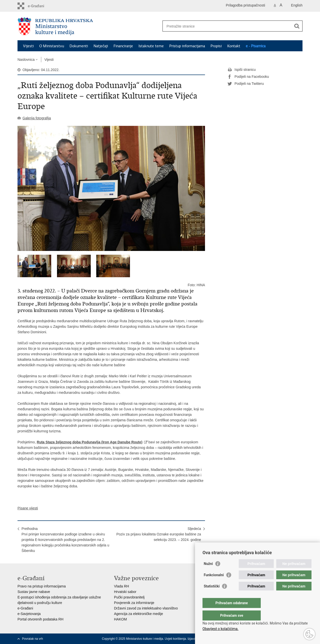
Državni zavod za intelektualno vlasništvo (146, 608)
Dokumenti (79, 46)
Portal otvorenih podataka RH (40, 619)
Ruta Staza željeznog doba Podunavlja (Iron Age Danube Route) (90, 442)
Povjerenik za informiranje (134, 603)
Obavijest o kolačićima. (220, 629)
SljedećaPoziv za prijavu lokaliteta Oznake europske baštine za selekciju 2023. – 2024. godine (159, 534)
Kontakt (234, 46)
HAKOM (120, 619)
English (297, 5)
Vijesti (28, 46)
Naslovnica (26, 60)
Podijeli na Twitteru (246, 84)
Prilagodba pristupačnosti (245, 5)
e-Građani (25, 608)
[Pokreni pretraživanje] (297, 26)
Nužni (208, 574)
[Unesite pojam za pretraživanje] (227, 26)
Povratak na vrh (32, 639)
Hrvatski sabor (125, 592)
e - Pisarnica (256, 46)
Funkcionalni (214, 585)
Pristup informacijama (187, 46)
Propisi (216, 46)
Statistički (212, 596)
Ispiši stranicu (242, 70)
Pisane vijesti (28, 508)
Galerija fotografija (37, 118)
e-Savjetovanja (29, 614)
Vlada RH (121, 586)
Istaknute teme (151, 46)
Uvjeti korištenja (175, 639)
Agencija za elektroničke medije (138, 614)
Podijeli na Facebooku (248, 77)
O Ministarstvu (52, 46)
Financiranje (123, 46)
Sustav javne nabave (34, 592)
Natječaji (101, 46)
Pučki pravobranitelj (129, 597)
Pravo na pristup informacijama (42, 586)
